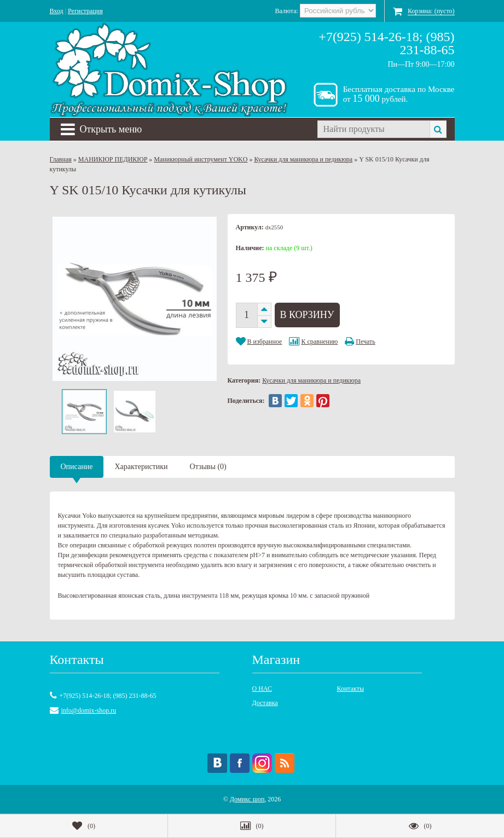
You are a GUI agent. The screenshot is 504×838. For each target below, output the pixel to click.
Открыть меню (102, 129)
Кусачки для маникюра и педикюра (303, 159)
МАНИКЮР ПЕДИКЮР (113, 159)
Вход (57, 11)
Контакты (351, 689)
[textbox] (373, 129)
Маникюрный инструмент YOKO (201, 159)
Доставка (265, 703)
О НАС (262, 689)
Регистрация (85, 11)
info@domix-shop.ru (89, 710)
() (84, 826)
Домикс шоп (247, 799)
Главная (61, 159)
